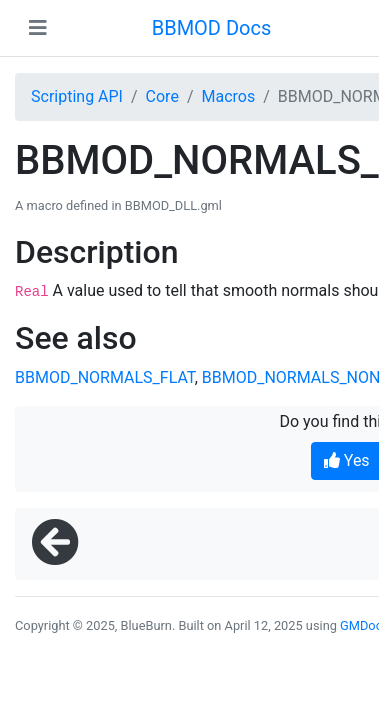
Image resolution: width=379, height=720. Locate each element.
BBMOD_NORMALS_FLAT (105, 377)
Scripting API (77, 96)
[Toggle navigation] (38, 28)
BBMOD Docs (212, 28)
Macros (228, 96)
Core (162, 96)
